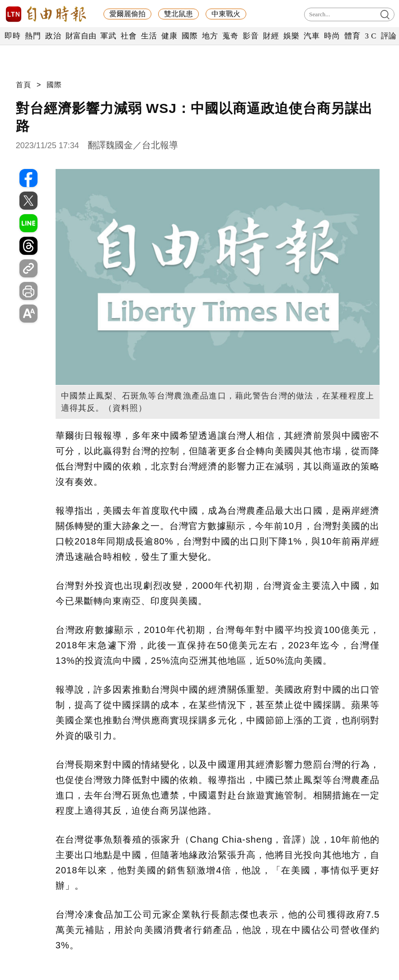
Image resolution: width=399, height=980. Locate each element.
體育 (352, 36)
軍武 (108, 36)
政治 (53, 36)
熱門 (33, 36)
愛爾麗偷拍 (127, 14)
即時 (12, 36)
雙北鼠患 (178, 14)
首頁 (23, 85)
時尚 (332, 36)
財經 (271, 36)
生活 (149, 36)
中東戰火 (226, 14)
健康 (169, 36)
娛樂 (291, 36)
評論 (389, 36)
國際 (190, 36)
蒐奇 (230, 36)
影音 (251, 36)
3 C (371, 36)
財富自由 (81, 36)
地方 (210, 36)
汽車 (312, 36)
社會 (129, 36)
